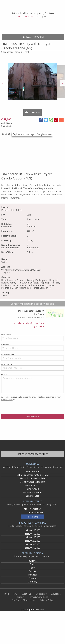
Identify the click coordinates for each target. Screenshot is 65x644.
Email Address (32, 367)
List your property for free (33, 454)
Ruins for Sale (32, 489)
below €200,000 (32, 537)
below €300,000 (32, 544)
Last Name (32, 347)
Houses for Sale (32, 485)
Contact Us (41, 594)
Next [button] (62, 83)
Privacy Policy (7, 400)
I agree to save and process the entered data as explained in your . (31, 398)
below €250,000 (32, 541)
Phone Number (32, 357)
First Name (32, 337)
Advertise (56, 594)
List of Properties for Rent (33, 482)
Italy (32, 568)
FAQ (16, 594)
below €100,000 (32, 530)
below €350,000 (32, 548)
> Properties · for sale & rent (15, 52)
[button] (41, 120)
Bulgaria (32, 561)
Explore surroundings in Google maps (31, 134)
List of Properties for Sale (32, 478)
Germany (33, 582)
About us (27, 594)
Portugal (33, 575)
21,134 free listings (26, 16)
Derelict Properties (32, 492)
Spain (32, 564)
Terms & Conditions (38, 597)
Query (32, 383)
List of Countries (32, 471)
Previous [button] (3, 83)
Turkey (33, 571)
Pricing (20, 597)
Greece (33, 578)
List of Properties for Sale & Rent (32, 475)
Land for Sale (32, 496)
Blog (7, 594)
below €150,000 (32, 534)
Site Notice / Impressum (24, 600)
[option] (33, 83)
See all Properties (33, 37)
